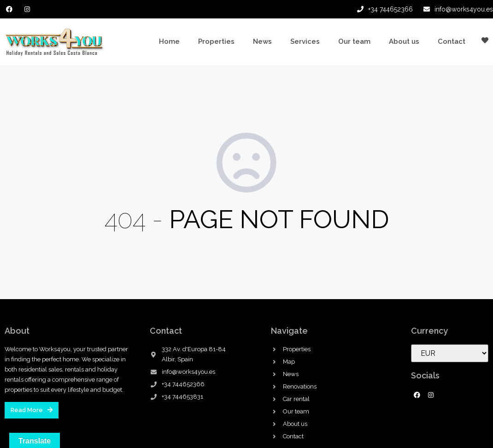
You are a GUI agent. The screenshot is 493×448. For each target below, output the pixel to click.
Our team (354, 41)
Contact (452, 41)
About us (404, 41)
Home (169, 41)
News (262, 41)
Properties (216, 41)
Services (305, 41)
